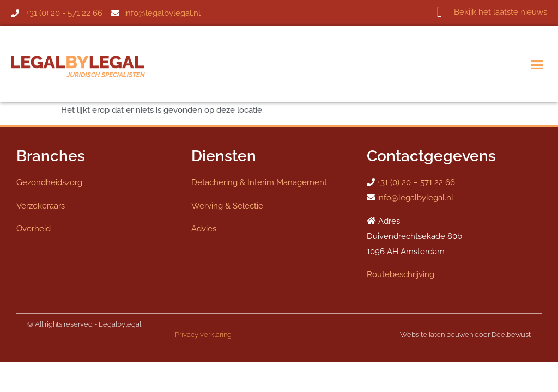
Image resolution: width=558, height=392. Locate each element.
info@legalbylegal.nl (415, 198)
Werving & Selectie (227, 206)
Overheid (34, 229)
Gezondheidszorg (49, 182)
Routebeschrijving (401, 274)
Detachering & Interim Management (259, 182)
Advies (204, 229)
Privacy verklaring (203, 335)
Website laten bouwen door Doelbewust (465, 335)
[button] (537, 64)
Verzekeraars (41, 206)
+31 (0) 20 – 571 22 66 (416, 182)
